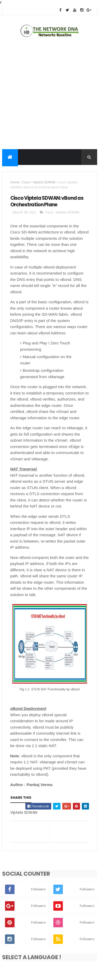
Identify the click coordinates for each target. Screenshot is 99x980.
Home (15, 182)
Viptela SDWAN (44, 182)
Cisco (26, 182)
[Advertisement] (49, 94)
